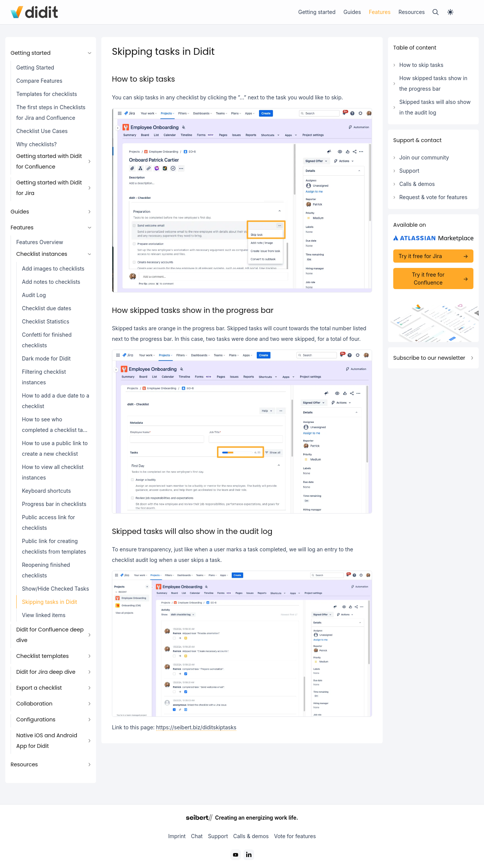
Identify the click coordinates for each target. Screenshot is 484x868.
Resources (412, 12)
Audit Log (34, 295)
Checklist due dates (47, 308)
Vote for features (295, 836)
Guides (352, 12)
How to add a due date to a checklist (56, 401)
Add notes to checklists (51, 282)
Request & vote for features (433, 197)
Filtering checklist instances (44, 377)
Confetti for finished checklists (47, 340)
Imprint (177, 836)
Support (409, 171)
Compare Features (39, 81)
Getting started (317, 12)
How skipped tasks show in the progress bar (433, 83)
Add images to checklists (53, 268)
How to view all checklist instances (53, 472)
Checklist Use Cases (42, 131)
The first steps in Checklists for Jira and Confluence (51, 112)
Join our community (424, 157)
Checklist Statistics (46, 321)
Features (380, 12)
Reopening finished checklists (46, 570)
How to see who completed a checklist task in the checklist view (55, 426)
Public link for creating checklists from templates (54, 546)
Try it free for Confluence (428, 279)
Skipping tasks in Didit (50, 602)
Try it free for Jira (420, 256)
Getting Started (35, 67)
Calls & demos (417, 184)
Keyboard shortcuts (46, 491)
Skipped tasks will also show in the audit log (435, 107)
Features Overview (40, 242)
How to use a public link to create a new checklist (55, 448)
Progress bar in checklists (54, 504)
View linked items (44, 615)
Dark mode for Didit (46, 358)
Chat (197, 836)
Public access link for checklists (48, 522)
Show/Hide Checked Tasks (55, 589)
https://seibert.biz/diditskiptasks (196, 727)
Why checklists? (36, 144)
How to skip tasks (421, 65)
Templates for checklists (47, 94)
